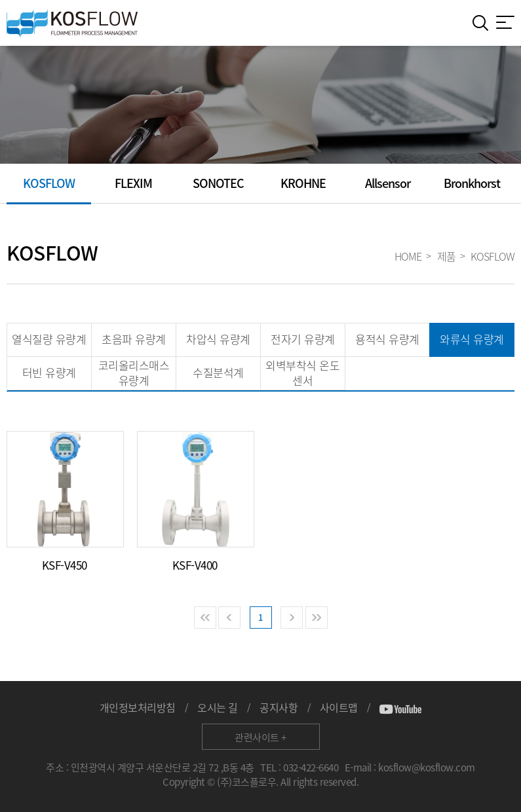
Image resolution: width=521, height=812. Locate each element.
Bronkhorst (472, 183)
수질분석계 (218, 372)
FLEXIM (133, 183)
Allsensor (388, 183)
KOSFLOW (49, 183)
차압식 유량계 (218, 339)
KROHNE (303, 183)
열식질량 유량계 (49, 339)
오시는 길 (218, 708)
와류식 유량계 (472, 339)
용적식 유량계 (387, 339)
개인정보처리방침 (138, 708)
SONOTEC (218, 183)
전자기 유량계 (303, 339)
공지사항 (279, 708)
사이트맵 (339, 708)
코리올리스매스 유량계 (134, 372)
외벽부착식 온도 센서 (302, 372)
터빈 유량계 (49, 372)
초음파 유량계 (134, 339)
